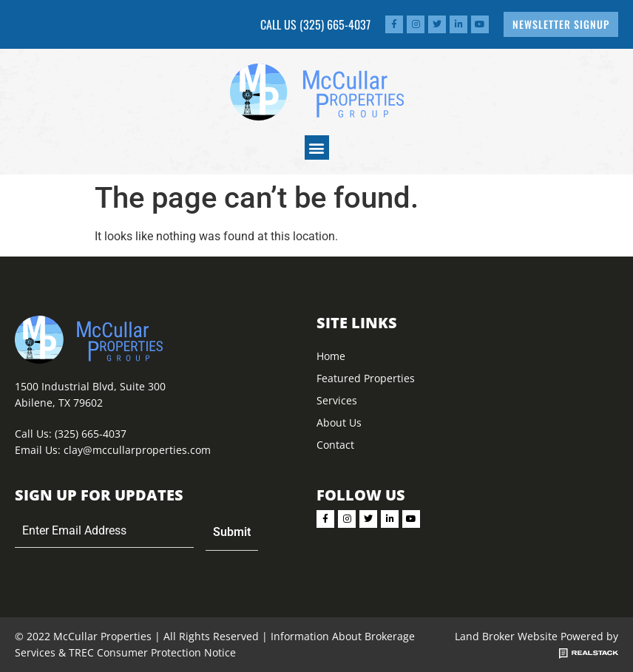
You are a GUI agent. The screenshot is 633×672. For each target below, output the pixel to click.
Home (331, 356)
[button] (317, 147)
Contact (335, 445)
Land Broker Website (506, 636)
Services (337, 400)
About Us (339, 422)
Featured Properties (366, 378)
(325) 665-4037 (335, 24)
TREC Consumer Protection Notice (152, 652)
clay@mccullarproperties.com (137, 450)
